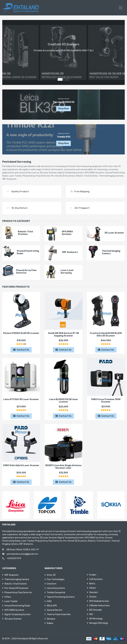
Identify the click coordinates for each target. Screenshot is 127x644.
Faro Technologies (55, 579)
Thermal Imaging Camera (16, 579)
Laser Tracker (10, 601)
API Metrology (95, 619)
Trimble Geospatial (55, 593)
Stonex (92, 597)
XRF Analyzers (10, 575)
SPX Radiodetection (98, 601)
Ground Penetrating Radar (16, 606)
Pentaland (22, 639)
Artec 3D (50, 575)
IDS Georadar (94, 610)
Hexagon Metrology (98, 623)
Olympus (50, 619)
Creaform (50, 584)
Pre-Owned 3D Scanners (15, 588)
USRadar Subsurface (98, 606)
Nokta (91, 584)
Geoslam (92, 592)
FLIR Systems (95, 579)
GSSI (48, 601)
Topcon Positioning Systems (60, 597)
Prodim (92, 575)
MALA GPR (51, 606)
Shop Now (64, 60)
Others (7, 597)
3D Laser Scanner (12, 619)
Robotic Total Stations (15, 584)
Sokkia (49, 623)
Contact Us (21, 350)
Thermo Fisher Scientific (58, 614)
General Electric (53, 610)
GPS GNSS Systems (13, 610)
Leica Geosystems (55, 588)
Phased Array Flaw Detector (17, 593)
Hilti (90, 614)
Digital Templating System (16, 614)
